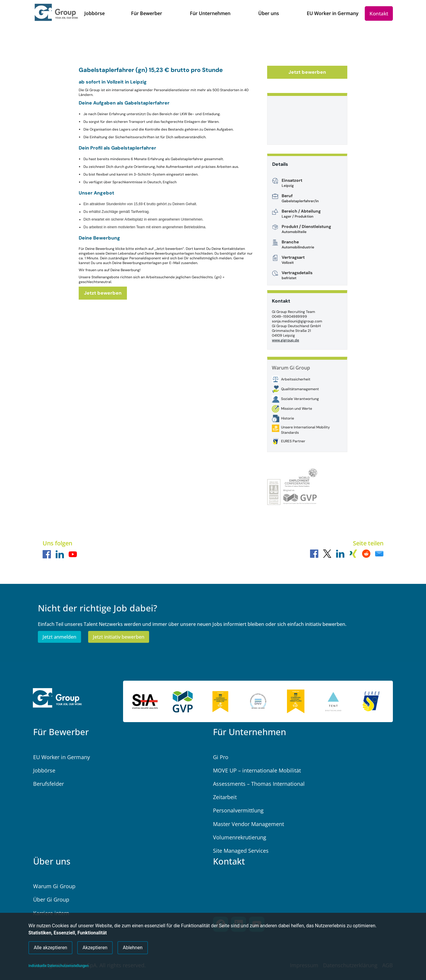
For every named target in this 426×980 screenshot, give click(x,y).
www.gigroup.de (285, 340)
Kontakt (229, 861)
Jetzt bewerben (103, 293)
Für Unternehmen (250, 732)
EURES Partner (293, 441)
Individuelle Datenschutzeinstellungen (59, 966)
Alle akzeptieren (50, 947)
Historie (288, 418)
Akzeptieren (95, 947)
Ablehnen (133, 947)
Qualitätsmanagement (300, 389)
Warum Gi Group (291, 368)
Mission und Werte (297, 409)
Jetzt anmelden (59, 637)
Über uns (52, 861)
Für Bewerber (61, 732)
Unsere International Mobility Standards (305, 430)
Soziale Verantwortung (300, 399)
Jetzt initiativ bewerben (119, 637)
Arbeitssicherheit (296, 379)
